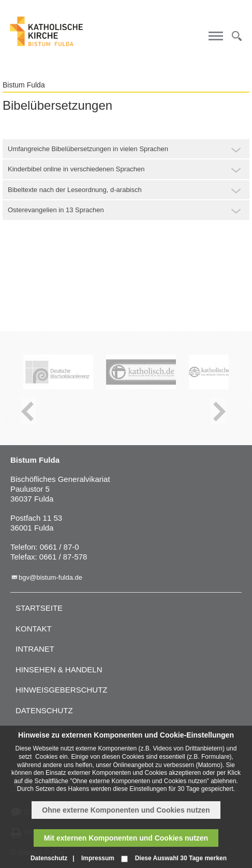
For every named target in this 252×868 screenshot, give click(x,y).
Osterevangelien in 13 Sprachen (56, 210)
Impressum (98, 858)
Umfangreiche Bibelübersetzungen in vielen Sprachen (88, 149)
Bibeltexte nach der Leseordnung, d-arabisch (75, 190)
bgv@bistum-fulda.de (50, 577)
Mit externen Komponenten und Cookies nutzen (126, 838)
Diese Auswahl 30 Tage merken (181, 858)
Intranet (35, 649)
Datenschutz (44, 710)
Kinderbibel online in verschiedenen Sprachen (76, 169)
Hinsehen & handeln (59, 670)
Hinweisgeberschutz (62, 690)
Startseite (39, 608)
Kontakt (34, 629)
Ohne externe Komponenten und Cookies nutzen (126, 810)
